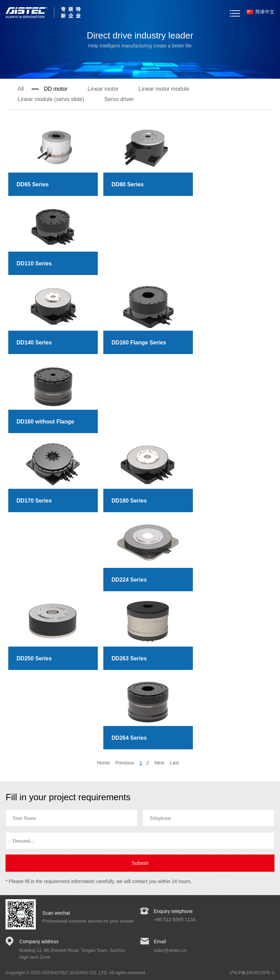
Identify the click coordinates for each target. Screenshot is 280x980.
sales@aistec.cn (170, 950)
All (21, 89)
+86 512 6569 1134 (175, 920)
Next (159, 763)
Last (174, 763)
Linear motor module (164, 89)
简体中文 (261, 12)
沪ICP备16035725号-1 (252, 973)
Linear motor (103, 89)
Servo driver (119, 99)
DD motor (55, 89)
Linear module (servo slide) (51, 99)
